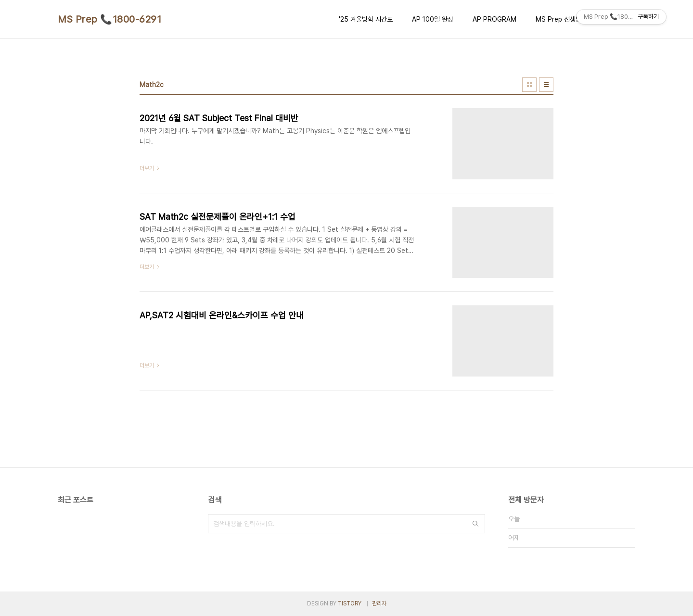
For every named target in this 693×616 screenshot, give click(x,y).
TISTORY (350, 603)
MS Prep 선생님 (558, 19)
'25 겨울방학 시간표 (366, 19)
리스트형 (546, 85)
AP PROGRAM (494, 19)
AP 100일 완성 (433, 19)
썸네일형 (529, 85)
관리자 (379, 603)
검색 (475, 524)
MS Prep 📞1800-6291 (109, 19)
